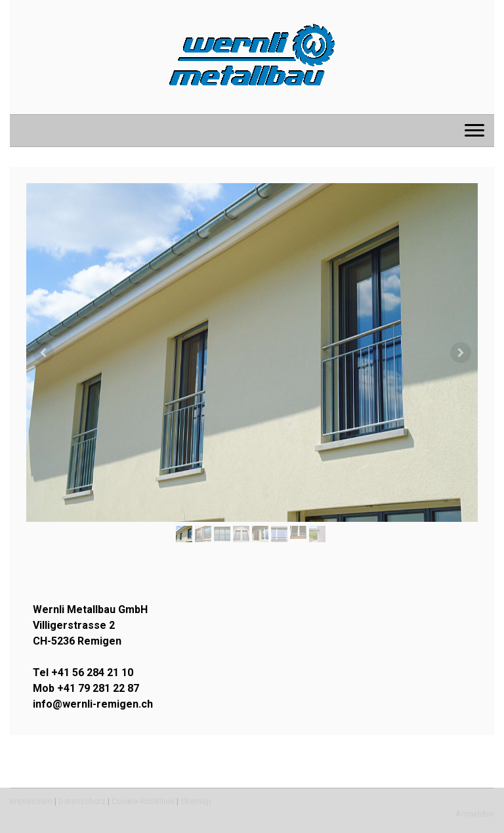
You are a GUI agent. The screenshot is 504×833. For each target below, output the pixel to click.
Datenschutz (82, 801)
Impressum (31, 801)
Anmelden (475, 814)
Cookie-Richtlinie (143, 801)
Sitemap (196, 801)
